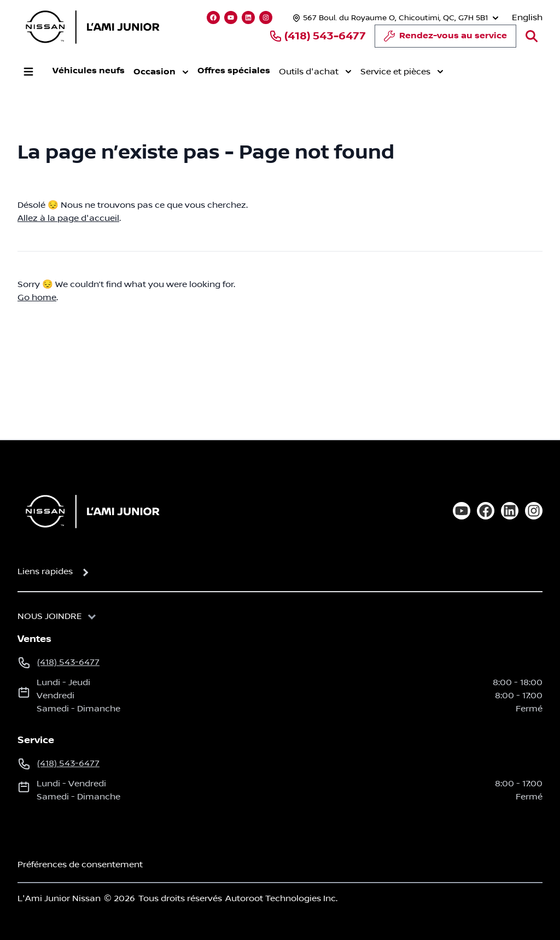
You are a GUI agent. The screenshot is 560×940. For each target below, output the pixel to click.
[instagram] (534, 511)
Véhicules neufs (89, 71)
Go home (37, 297)
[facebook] (486, 511)
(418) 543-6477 (317, 36)
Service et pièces (402, 72)
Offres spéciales (234, 71)
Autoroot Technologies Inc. (281, 898)
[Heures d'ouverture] (394, 18)
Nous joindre (50, 616)
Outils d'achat (315, 72)
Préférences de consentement (80, 865)
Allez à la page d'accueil (68, 218)
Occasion (161, 72)
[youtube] (462, 511)
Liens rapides (45, 571)
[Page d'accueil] (89, 511)
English (527, 17)
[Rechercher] (532, 36)
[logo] (92, 27)
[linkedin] (510, 511)
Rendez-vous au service (445, 39)
